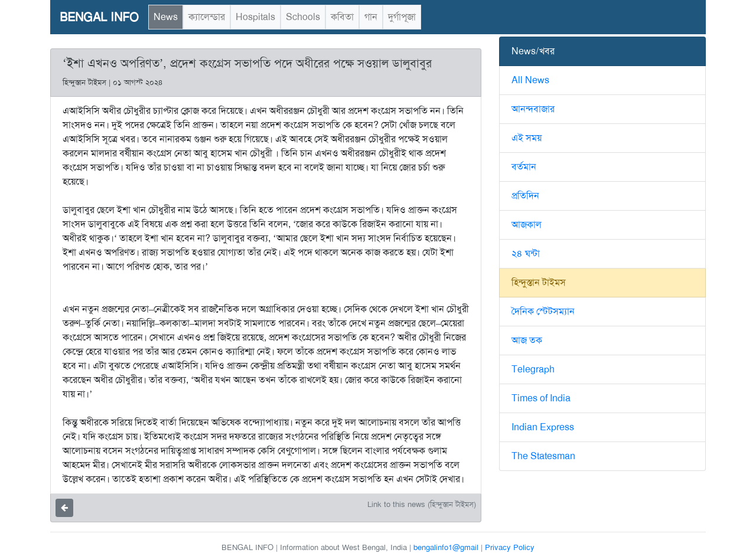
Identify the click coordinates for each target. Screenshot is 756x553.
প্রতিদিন (525, 196)
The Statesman (543, 456)
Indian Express (543, 427)
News (166, 17)
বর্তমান (524, 167)
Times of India (541, 398)
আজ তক (527, 340)
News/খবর (533, 51)
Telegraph (533, 369)
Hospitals (255, 17)
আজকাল (527, 225)
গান (371, 17)
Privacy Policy (510, 547)
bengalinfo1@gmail (446, 547)
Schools (303, 17)
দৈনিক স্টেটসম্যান (543, 311)
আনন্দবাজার (533, 109)
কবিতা (342, 17)
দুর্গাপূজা (402, 17)
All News (530, 80)
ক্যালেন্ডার (207, 17)
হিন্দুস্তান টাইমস (539, 282)
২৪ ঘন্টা (526, 253)
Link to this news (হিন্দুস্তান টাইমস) (422, 504)
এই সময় (527, 138)
